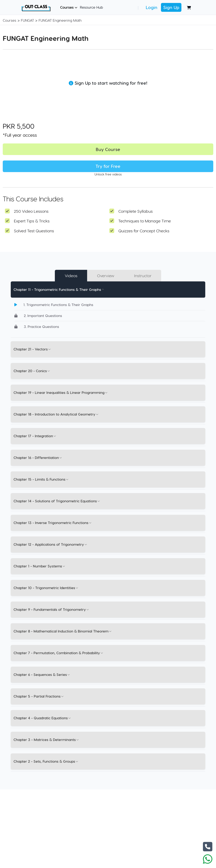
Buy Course (108, 149)
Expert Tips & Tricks (32, 221)
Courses (69, 7)
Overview (106, 276)
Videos (71, 276)
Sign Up (171, 7)
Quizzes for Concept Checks (144, 231)
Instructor (143, 276)
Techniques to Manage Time (145, 221)
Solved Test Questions (34, 231)
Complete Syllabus (136, 211)
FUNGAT (27, 20)
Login (152, 7)
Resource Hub (91, 7)
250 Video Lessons (31, 211)
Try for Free (108, 166)
